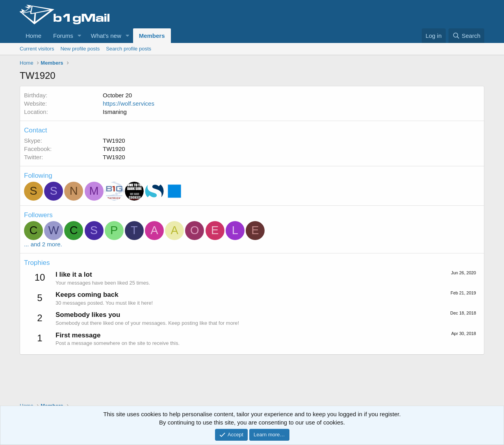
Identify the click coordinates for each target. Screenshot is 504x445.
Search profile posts (129, 49)
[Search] (466, 36)
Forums (63, 36)
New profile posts (80, 49)
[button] (80, 36)
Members (152, 36)
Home (33, 36)
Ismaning (115, 112)
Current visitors (37, 49)
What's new (106, 36)
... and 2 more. (43, 244)
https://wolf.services (129, 103)
